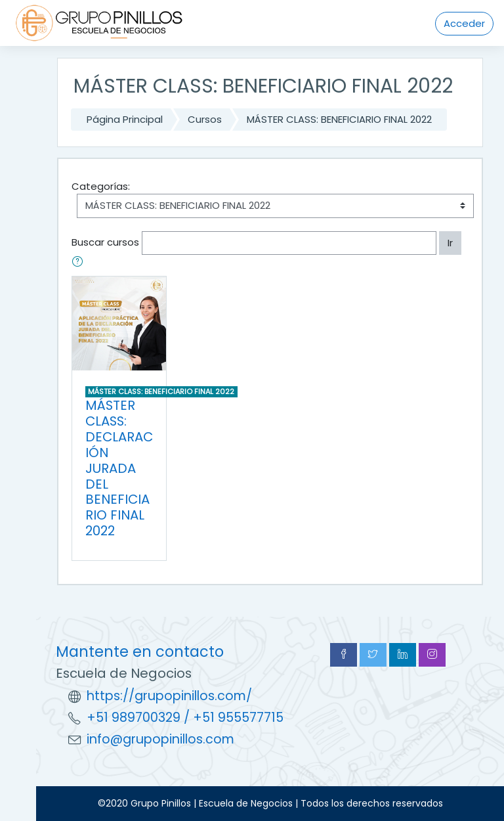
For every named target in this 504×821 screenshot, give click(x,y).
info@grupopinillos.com (160, 739)
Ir (450, 243)
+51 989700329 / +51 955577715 (185, 718)
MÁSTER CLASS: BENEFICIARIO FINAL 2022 (339, 119)
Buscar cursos (105, 242)
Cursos (205, 119)
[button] (80, 263)
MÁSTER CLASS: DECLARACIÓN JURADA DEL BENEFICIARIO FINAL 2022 (119, 468)
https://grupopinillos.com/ (169, 696)
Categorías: (101, 186)
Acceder (464, 23)
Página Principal (125, 119)
